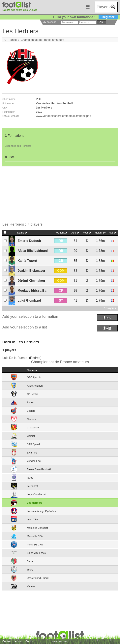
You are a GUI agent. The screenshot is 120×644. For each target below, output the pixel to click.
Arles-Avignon (35, 386)
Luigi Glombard (29, 301)
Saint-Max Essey (36, 553)
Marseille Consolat (37, 528)
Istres (30, 478)
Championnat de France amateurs (42, 40)
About (18, 641)
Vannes (31, 586)
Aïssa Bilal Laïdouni (33, 251)
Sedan (30, 561)
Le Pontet (32, 486)
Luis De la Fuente (15, 358)
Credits (30, 641)
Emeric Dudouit (29, 241)
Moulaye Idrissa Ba (32, 291)
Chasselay (33, 428)
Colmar (31, 436)
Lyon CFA (32, 519)
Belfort (30, 402)
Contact (7, 641)
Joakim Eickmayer (31, 271)
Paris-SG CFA (35, 545)
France (12, 40)
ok (101, 22)
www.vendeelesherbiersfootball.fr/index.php (64, 116)
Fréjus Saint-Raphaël (39, 469)
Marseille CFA (35, 536)
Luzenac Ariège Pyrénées (41, 511)
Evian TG (32, 453)
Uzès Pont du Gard (38, 578)
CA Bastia (32, 394)
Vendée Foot (34, 461)
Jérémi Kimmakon (31, 281)
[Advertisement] (60, 194)
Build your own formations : (85, 17)
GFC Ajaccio (34, 377)
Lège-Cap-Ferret (36, 494)
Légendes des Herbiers (18, 146)
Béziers (31, 411)
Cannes (31, 419)
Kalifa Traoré (27, 261)
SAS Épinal (33, 444)
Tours (30, 570)
